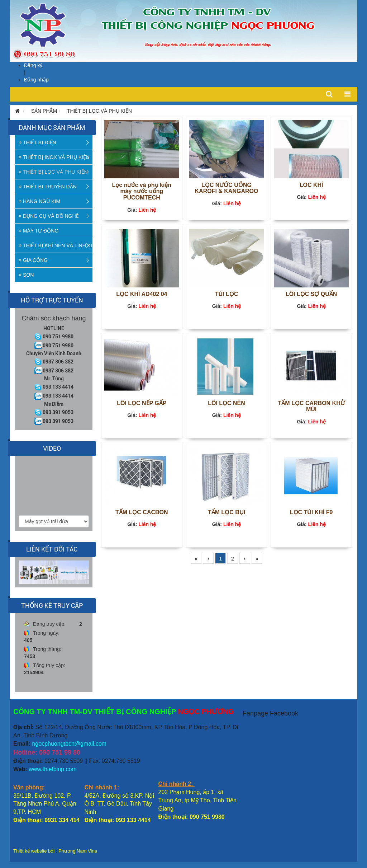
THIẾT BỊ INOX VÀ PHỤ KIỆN (54, 157)
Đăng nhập (36, 80)
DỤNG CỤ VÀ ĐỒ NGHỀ (49, 216)
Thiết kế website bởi (34, 851)
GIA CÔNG (33, 260)
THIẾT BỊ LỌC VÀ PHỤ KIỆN (99, 111)
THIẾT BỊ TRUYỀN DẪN (48, 187)
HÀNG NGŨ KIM (39, 201)
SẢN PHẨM (44, 111)
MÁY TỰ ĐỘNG (39, 231)
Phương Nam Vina (78, 851)
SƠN (26, 275)
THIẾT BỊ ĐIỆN (37, 142)
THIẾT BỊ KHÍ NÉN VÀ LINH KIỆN (56, 245)
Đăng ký (33, 65)
